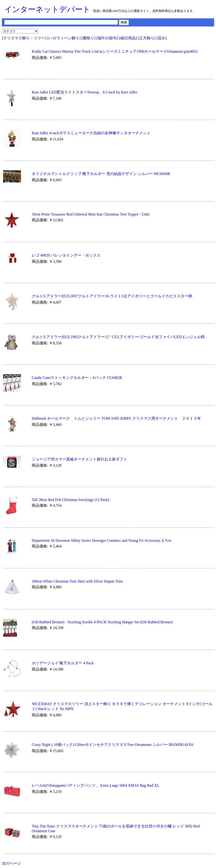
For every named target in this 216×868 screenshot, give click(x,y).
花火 (162, 38)
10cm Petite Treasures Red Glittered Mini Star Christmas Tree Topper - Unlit (91, 214)
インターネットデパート (47, 9)
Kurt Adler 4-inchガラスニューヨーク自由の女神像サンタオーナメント (91, 133)
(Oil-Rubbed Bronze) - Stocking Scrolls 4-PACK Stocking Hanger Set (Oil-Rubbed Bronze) (102, 622)
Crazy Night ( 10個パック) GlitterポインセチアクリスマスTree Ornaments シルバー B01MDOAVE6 (113, 745)
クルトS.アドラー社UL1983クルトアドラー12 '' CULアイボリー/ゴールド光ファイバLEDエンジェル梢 (118, 337)
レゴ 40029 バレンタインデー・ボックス (66, 255)
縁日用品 (128, 38)
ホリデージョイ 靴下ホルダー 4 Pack (63, 663)
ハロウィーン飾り (64, 38)
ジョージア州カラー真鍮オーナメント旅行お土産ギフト (79, 459)
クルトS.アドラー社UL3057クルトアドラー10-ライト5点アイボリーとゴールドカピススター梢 (112, 296)
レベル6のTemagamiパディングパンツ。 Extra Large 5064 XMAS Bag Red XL (95, 785)
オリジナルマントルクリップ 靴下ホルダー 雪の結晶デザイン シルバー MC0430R (101, 174)
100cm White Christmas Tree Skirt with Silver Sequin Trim (77, 581)
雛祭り (89, 38)
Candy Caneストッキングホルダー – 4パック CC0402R (77, 378)
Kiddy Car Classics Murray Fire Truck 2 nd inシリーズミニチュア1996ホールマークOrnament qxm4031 (115, 51)
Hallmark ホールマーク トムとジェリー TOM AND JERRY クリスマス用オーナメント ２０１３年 (116, 418)
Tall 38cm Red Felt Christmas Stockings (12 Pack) (71, 500)
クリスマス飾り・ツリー (24, 38)
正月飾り (147, 38)
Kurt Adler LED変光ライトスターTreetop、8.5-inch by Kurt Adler (85, 92)
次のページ (11, 863)
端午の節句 (107, 38)
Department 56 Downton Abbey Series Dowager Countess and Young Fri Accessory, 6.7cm (102, 540)
